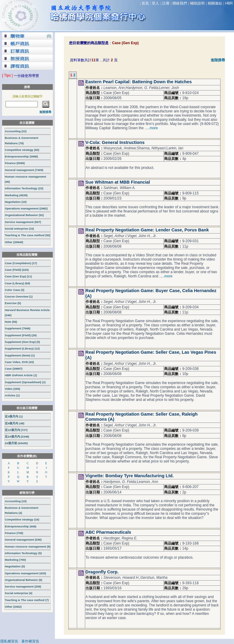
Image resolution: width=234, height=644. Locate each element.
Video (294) (12, 389)
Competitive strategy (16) (22, 519)
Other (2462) (13, 607)
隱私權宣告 (9, 641)
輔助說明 (197, 3)
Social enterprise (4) (19, 593)
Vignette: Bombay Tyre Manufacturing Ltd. (130, 476)
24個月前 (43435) (16, 443)
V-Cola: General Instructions (115, 142)
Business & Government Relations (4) (21, 510)
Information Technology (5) (23, 553)
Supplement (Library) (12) (22, 348)
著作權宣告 (30, 641)
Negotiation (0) (15, 566)
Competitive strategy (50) (22, 150)
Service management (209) (23, 586)
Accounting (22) (16, 131)
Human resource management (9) (28, 546)
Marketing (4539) (16, 195)
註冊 (166, 3)
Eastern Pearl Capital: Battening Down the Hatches (139, 82)
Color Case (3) (15, 290)
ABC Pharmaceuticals (108, 532)
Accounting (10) (16, 501)
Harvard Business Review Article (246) (27, 313)
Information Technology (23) (24, 188)
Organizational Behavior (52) (24, 215)
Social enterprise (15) (19, 229)
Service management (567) (23, 222)
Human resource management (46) (25, 179)
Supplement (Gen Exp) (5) (22, 342)
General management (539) (23, 540)
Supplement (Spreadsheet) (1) (25, 382)
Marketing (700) (15, 560)
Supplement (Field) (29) (21, 335)
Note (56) (11, 322)
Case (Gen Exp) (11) (18, 276)
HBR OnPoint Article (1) (21, 375)
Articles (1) (12, 395)
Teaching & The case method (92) (28, 235)
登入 (155, 3)
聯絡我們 (180, 3)
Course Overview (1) (19, 296)
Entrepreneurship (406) (21, 526)
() (49, 36)
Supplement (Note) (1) (20, 355)
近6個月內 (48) (15, 423)
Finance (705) (14, 533)
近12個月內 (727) (16, 430)
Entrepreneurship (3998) (21, 156)
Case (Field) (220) (17, 270)
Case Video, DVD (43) (19, 362)
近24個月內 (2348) (17, 436)
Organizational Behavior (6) (24, 580)
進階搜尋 (218, 60)
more (154, 128)
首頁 (145, 3)
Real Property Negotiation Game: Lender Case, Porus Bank (147, 230)
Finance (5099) (15, 163)
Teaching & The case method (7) (27, 600)
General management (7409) (24, 170)
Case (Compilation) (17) (21, 263)
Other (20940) (14, 242)
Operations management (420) (25, 573)
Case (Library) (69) (17, 283)
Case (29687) (14, 369)
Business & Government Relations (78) (21, 140)
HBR (229, 3)
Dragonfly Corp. (102, 572)
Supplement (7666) (18, 328)
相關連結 (215, 3)
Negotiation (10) (16, 202)
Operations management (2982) (26, 208)
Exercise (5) (13, 303)
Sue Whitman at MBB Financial (118, 182)
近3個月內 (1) (14, 416)
